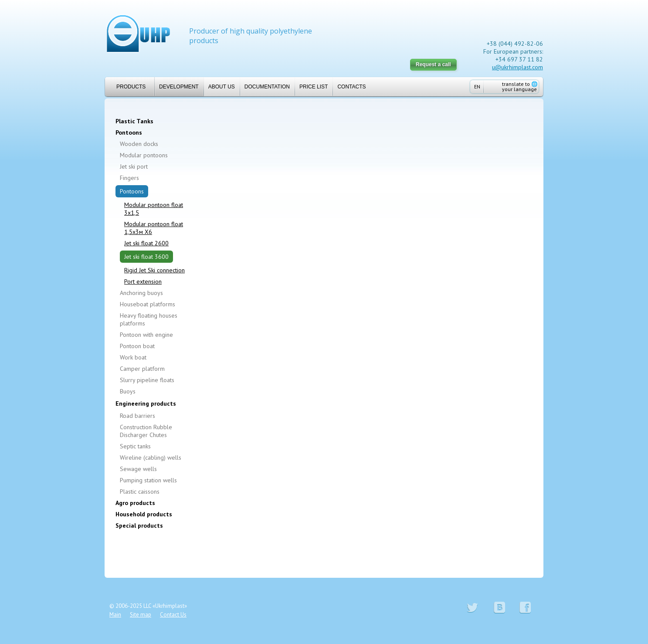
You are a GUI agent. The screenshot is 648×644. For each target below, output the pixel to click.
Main (115, 615)
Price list (314, 87)
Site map (141, 615)
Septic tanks (135, 446)
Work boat (133, 357)
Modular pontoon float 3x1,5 (154, 209)
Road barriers (137, 416)
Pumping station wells (148, 480)
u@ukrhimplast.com (517, 67)
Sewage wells (138, 469)
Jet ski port (134, 166)
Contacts (351, 87)
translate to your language (520, 86)
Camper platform (142, 369)
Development (179, 87)
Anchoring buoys (141, 293)
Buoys (128, 391)
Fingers (129, 178)
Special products (139, 525)
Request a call (433, 64)
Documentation (267, 87)
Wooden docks (139, 144)
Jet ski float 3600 (146, 257)
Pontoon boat (137, 346)
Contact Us (173, 615)
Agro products (135, 503)
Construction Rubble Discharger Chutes (146, 431)
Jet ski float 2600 (146, 243)
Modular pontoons (144, 155)
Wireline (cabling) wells (151, 458)
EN (477, 86)
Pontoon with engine (146, 335)
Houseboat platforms (148, 304)
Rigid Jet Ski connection (154, 270)
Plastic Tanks (134, 121)
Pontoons (129, 132)
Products (127, 87)
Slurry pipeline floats (147, 380)
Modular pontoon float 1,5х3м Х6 (154, 228)
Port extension (143, 281)
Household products (144, 514)
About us (222, 87)
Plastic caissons (140, 491)
